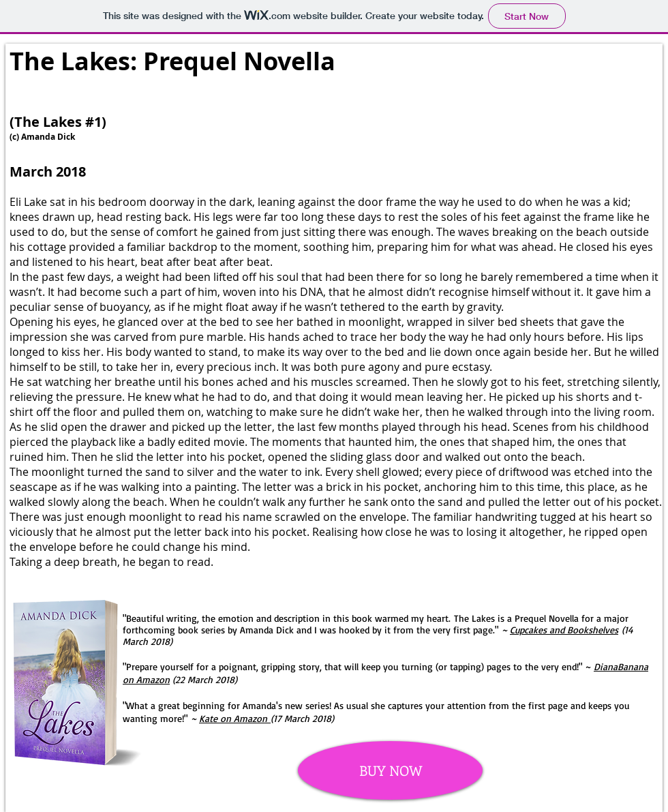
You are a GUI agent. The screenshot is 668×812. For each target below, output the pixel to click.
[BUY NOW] (390, 770)
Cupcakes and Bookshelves (564, 630)
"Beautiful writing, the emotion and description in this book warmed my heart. (288, 618)
